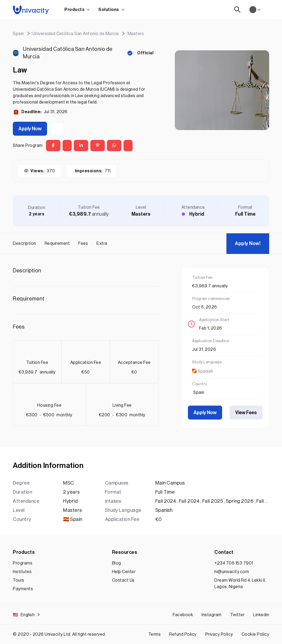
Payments (23, 589)
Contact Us (123, 580)
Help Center (124, 572)
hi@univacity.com (232, 572)
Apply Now (30, 129)
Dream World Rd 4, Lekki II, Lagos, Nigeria (240, 584)
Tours (19, 580)
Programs (23, 563)
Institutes (22, 572)
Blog (117, 563)
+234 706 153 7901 (234, 563)
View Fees (246, 413)
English (27, 615)
